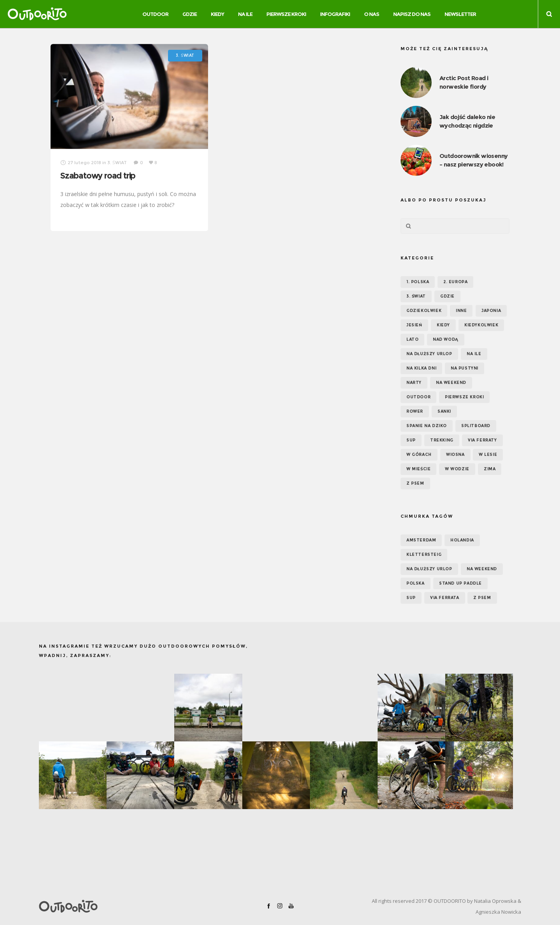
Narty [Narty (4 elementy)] (414, 383)
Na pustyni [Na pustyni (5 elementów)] (465, 368)
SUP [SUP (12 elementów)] (411, 598)
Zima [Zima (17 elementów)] (490, 469)
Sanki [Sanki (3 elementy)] (444, 411)
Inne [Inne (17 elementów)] (461, 311)
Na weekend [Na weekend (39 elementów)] (451, 383)
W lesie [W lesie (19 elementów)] (488, 455)
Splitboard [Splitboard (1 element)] (476, 426)
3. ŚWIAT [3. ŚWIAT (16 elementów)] (416, 296)
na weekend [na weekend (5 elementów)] (482, 569)
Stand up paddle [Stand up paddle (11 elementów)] (460, 583)
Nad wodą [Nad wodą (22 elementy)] (446, 339)
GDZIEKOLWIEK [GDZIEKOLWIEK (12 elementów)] (424, 311)
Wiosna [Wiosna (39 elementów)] (455, 455)
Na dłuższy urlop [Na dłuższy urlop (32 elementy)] (429, 354)
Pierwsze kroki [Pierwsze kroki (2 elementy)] (464, 397)
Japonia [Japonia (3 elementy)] (491, 311)
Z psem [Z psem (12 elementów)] (415, 483)
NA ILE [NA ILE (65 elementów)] (474, 354)
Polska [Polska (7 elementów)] (416, 583)
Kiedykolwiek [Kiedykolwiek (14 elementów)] (481, 325)
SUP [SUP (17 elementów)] (411, 440)
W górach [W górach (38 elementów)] (419, 455)
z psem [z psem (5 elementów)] (482, 598)
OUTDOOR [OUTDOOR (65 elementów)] (418, 397)
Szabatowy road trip (98, 176)
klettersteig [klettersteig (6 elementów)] (424, 554)
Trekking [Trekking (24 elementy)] (442, 440)
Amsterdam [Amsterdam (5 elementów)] (421, 540)
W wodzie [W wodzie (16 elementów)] (457, 469)
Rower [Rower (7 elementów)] (415, 411)
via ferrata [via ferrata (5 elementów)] (445, 598)
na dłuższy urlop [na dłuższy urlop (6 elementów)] (429, 569)
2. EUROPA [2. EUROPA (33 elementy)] (455, 282)
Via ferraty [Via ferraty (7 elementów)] (482, 440)
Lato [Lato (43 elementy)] (412, 339)
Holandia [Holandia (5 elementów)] (462, 540)
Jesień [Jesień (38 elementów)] (414, 325)
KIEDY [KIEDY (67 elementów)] (443, 325)
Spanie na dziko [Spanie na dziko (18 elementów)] (427, 426)
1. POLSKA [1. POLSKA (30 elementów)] (418, 282)
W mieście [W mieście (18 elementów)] (418, 469)
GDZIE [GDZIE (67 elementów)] (447, 296)
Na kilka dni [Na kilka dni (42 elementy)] (421, 368)
